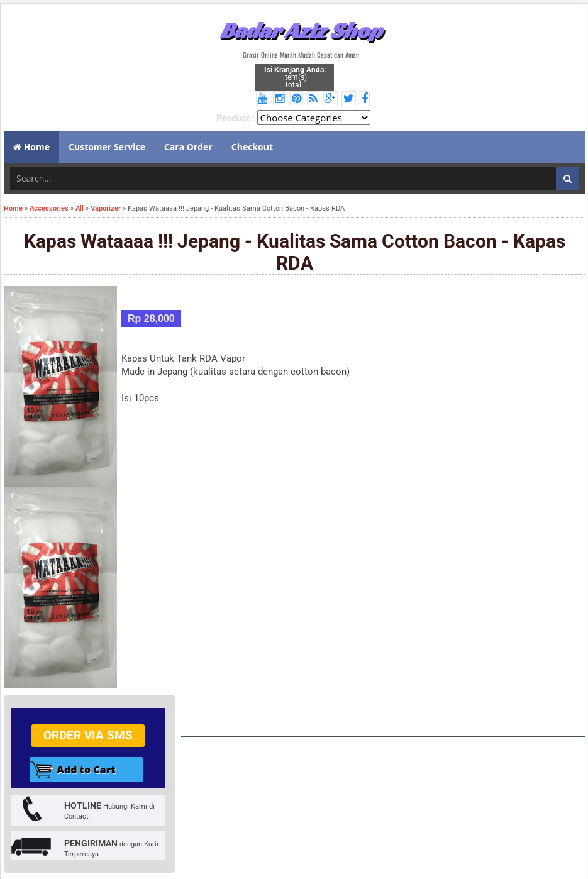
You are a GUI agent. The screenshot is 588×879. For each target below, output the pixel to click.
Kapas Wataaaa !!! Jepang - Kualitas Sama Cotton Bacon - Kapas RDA (295, 252)
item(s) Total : (295, 77)
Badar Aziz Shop (301, 30)
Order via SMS (88, 735)
